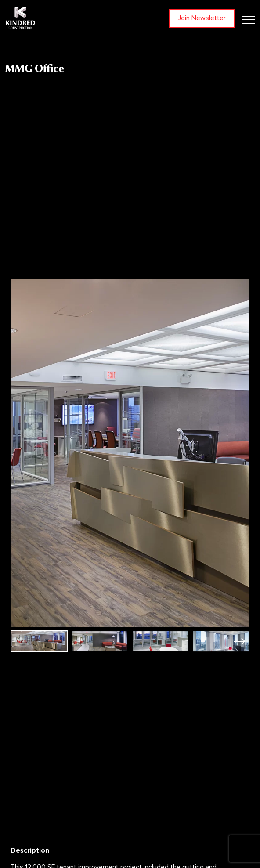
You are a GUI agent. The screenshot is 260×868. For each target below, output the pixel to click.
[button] (239, 641)
